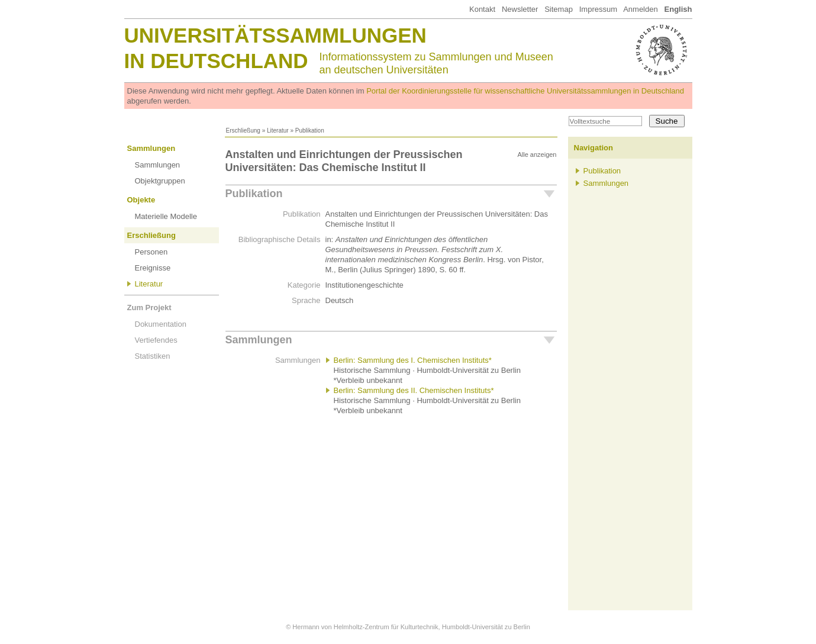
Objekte (141, 200)
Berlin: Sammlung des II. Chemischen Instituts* (414, 390)
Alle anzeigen (537, 154)
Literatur (278, 131)
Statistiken (153, 356)
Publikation (254, 194)
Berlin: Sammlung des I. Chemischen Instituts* (413, 360)
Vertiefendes (156, 340)
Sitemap (559, 9)
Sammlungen (151, 148)
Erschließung (243, 131)
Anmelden (641, 9)
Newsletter (520, 9)
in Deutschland (216, 61)
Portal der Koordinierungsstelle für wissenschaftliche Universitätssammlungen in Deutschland (525, 91)
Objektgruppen (160, 181)
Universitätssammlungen (275, 35)
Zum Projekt (149, 307)
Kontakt (482, 9)
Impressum (598, 9)
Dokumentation (161, 324)
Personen (151, 252)
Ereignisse (153, 268)
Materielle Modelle (166, 216)
